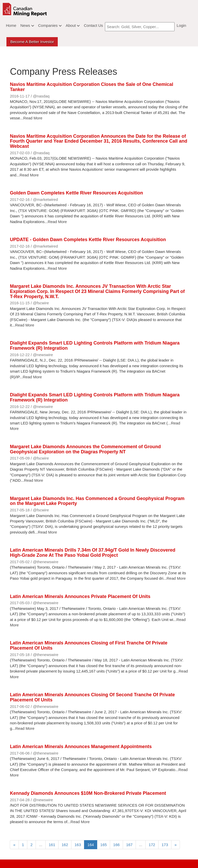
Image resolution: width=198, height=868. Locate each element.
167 (129, 845)
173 (165, 845)
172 (152, 845)
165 (104, 845)
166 (116, 845)
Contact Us (93, 25)
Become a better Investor (32, 42)
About (73, 25)
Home (11, 25)
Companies (50, 25)
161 (52, 845)
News (27, 25)
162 (65, 845)
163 (78, 845)
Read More (33, 118)
